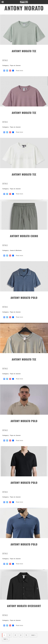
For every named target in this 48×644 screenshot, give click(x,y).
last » (6, 639)
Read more (19, 71)
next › (33, 635)
